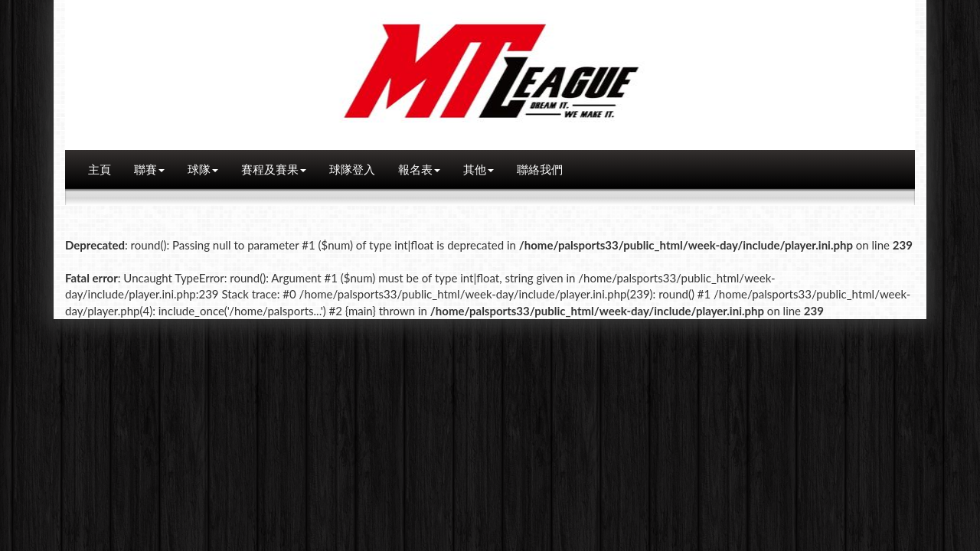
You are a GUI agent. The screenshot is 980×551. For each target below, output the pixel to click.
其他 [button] (479, 169)
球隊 (203, 169)
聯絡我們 (540, 169)
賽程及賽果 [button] (274, 169)
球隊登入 (352, 169)
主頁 (100, 169)
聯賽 (149, 169)
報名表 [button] (419, 169)
